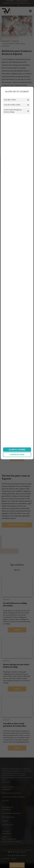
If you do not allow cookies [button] (16, 105)
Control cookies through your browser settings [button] (16, 111)
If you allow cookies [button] (16, 100)
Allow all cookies (17, 450)
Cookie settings (17, 455)
